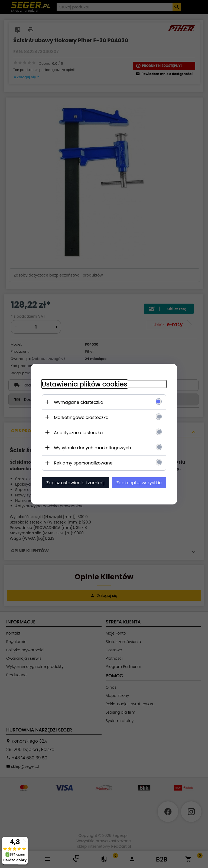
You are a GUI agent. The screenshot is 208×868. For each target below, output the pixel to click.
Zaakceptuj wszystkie (139, 482)
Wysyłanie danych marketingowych (92, 448)
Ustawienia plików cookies (84, 384)
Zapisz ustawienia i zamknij (75, 482)
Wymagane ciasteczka (79, 402)
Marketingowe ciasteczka (81, 417)
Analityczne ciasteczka (78, 432)
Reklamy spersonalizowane (83, 463)
